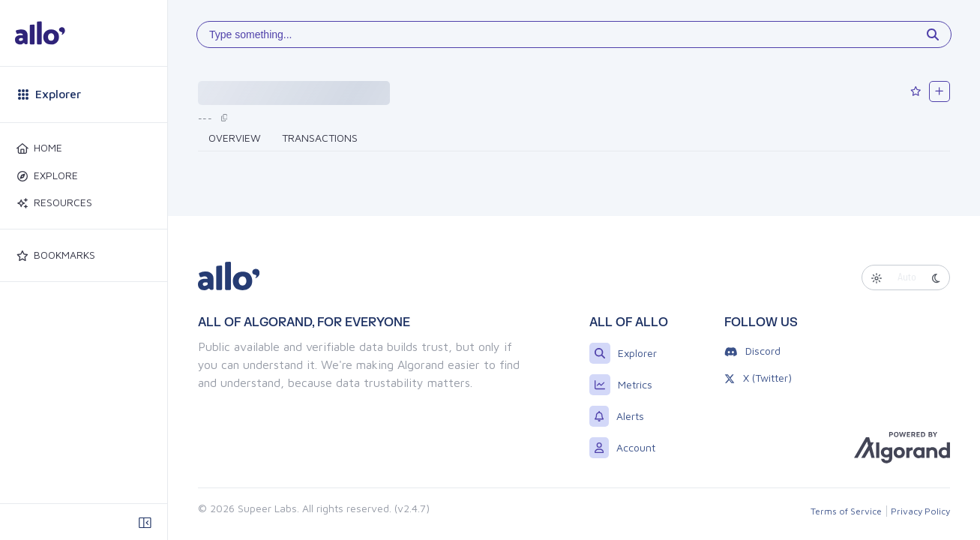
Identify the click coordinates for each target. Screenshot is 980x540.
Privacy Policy (920, 511)
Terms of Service (846, 511)
